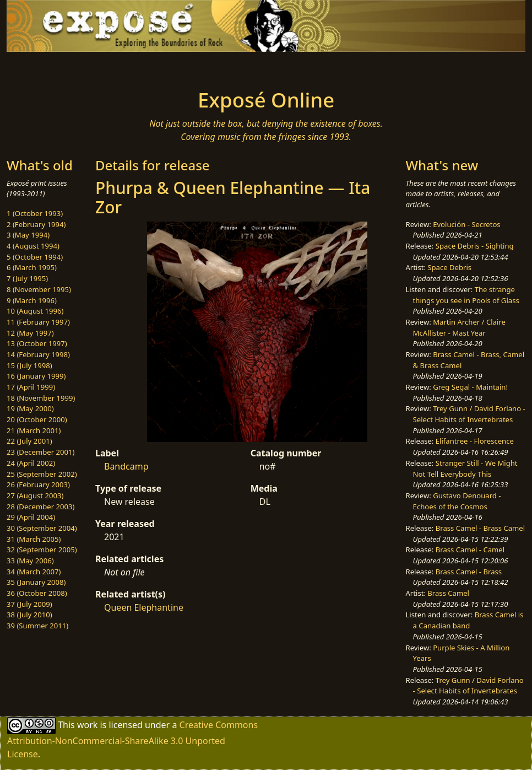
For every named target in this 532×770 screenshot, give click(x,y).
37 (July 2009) (29, 604)
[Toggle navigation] (96, 67)
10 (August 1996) (35, 311)
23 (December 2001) (40, 452)
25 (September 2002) (42, 474)
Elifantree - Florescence (475, 441)
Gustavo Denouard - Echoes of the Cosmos (457, 501)
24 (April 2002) (31, 463)
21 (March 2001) (34, 430)
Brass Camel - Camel (470, 550)
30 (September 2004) (42, 528)
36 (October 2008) (37, 593)
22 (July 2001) (29, 441)
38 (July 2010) (29, 615)
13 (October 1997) (37, 343)
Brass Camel (448, 593)
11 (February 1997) (38, 322)
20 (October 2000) (37, 419)
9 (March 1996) (32, 300)
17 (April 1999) (31, 387)
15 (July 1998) (29, 365)
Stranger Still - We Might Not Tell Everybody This (465, 469)
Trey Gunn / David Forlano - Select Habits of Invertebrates (469, 414)
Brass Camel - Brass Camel (480, 528)
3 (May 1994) (28, 235)
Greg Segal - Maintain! (470, 387)
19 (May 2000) (30, 408)
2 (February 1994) (36, 224)
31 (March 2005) (34, 539)
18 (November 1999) (41, 398)
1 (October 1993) (35, 213)
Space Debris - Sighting (475, 246)
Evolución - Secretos (466, 224)
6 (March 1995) (32, 267)
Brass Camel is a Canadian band (468, 620)
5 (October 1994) (35, 257)
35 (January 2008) (36, 582)
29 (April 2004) (31, 517)
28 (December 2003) (40, 507)
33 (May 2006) (30, 561)
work (87, 724)
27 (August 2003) (35, 496)
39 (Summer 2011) (37, 626)
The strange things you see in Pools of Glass (466, 295)
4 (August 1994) (33, 246)
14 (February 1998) (38, 354)
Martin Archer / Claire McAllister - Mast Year (459, 327)
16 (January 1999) (36, 376)
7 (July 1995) (27, 278)
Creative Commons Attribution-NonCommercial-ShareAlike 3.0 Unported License (132, 739)
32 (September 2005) (42, 550)
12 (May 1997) (30, 333)
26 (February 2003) (38, 484)
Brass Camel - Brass (469, 572)
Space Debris (449, 267)
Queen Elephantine (144, 607)
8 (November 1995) (39, 289)
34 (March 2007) (34, 572)
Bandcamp (126, 466)
